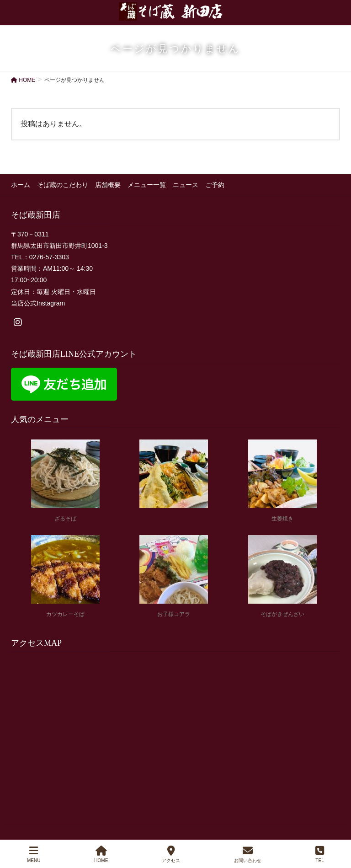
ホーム (21, 185)
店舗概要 (108, 185)
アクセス (171, 854)
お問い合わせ (248, 854)
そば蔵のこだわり (63, 185)
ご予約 (215, 185)
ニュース (186, 185)
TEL (320, 854)
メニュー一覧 (147, 185)
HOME (101, 854)
